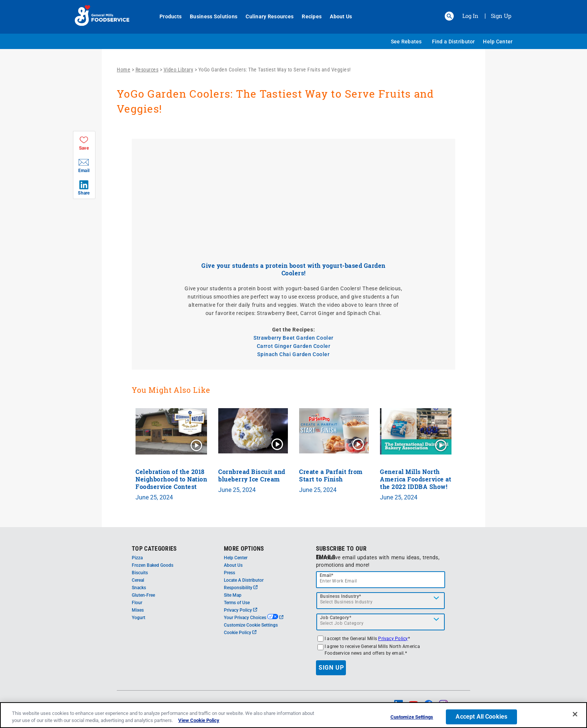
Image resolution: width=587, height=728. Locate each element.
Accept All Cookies (481, 717)
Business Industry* (341, 596)
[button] (449, 16)
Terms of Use (237, 603)
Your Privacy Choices (254, 618)
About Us (337, 16)
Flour (137, 603)
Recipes (308, 16)
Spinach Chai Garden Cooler (293, 354)
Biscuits (140, 573)
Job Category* (336, 618)
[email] (381, 580)
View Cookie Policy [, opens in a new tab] (199, 720)
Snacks (139, 588)
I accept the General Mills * (367, 639)
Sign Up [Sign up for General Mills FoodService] (501, 16)
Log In (470, 16)
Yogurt (139, 618)
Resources (147, 70)
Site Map (233, 595)
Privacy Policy (241, 610)
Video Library (179, 70)
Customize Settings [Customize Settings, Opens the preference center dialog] (412, 717)
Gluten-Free (143, 595)
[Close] (575, 714)
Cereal (138, 580)
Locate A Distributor (244, 580)
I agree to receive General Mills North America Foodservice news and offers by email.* (372, 650)
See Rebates (406, 42)
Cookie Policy (240, 633)
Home (124, 70)
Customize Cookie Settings (251, 625)
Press (229, 573)
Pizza (137, 558)
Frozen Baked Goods (153, 565)
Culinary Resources (265, 16)
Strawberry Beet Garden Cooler (293, 338)
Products (166, 16)
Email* (327, 575)
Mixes (138, 610)
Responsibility (241, 588)
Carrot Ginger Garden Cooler (294, 346)
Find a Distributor (454, 42)
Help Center (498, 42)
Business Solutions (209, 16)
